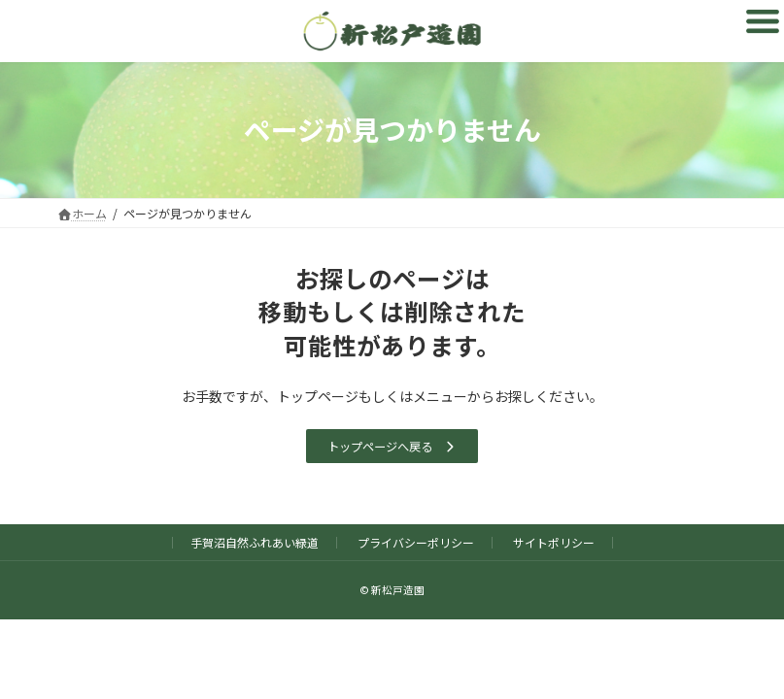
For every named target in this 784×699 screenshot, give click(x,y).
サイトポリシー (554, 542)
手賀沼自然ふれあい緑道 (255, 542)
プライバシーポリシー (416, 542)
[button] (392, 446)
